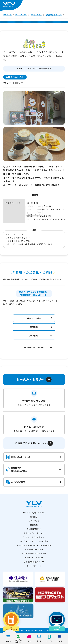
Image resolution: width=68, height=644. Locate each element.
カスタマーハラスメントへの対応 (34, 541)
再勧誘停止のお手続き (34, 549)
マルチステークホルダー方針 (34, 553)
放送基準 (34, 525)
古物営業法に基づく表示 (34, 562)
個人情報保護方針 (34, 529)
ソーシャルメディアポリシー (34, 537)
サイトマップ (34, 521)
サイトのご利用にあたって (34, 513)
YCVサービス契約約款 (34, 558)
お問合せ (34, 517)
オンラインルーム (34, 566)
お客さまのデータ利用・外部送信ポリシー (34, 545)
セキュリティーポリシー (34, 533)
